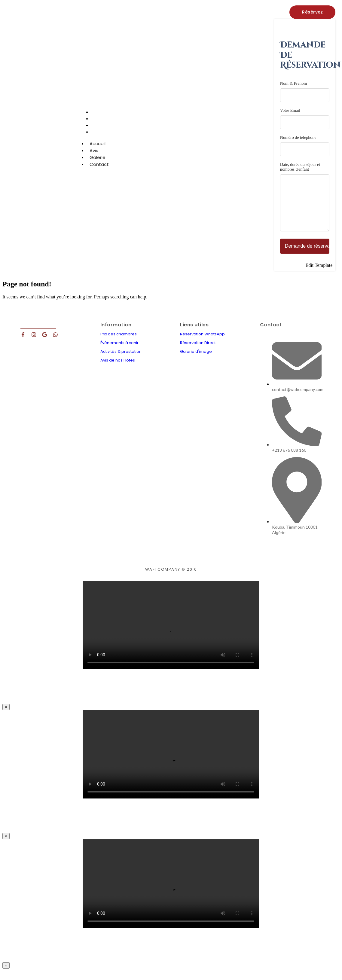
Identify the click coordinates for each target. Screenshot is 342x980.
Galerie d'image (196, 360)
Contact (103, 137)
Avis (94, 156)
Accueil (98, 149)
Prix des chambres (119, 343)
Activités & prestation (121, 360)
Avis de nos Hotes (118, 369)
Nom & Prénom (305, 92)
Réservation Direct (198, 352)
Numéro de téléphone (305, 146)
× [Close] (6, 716)
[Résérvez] (312, 12)
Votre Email (305, 119)
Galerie (98, 162)
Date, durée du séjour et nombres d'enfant (305, 202)
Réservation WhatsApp (202, 343)
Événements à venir (119, 352)
